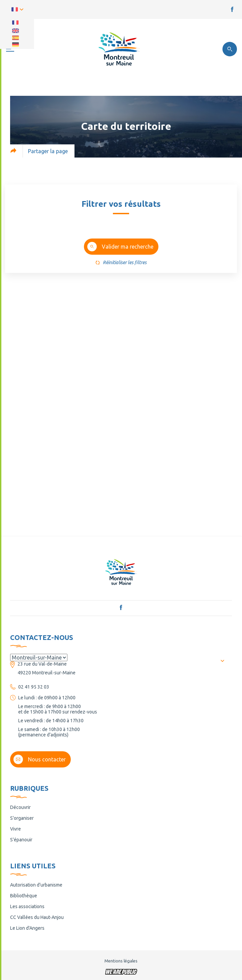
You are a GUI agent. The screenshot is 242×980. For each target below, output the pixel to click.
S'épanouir (21, 840)
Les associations (27, 906)
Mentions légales (121, 961)
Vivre (16, 829)
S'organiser (22, 818)
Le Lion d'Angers (27, 928)
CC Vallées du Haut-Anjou (37, 917)
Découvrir (20, 807)
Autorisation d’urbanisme (36, 885)
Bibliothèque (24, 896)
